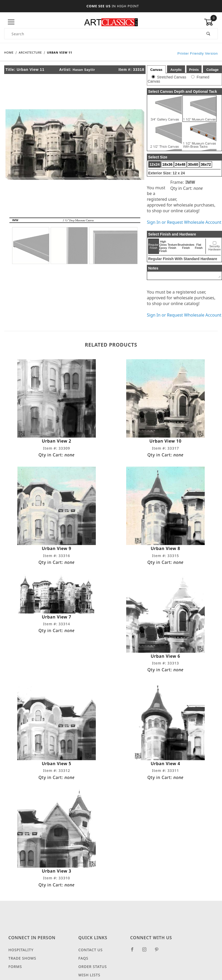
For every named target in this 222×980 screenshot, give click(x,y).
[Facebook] (134, 952)
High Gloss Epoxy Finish (163, 246)
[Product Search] (102, 34)
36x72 (206, 164)
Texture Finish (172, 246)
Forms (15, 967)
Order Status (93, 967)
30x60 (193, 164)
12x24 (155, 164)
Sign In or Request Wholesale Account (184, 222)
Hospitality (21, 950)
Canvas (156, 70)
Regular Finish (154, 246)
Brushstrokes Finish (186, 246)
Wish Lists (89, 975)
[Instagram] (147, 952)
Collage (212, 70)
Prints (194, 70)
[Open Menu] (11, 22)
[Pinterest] (159, 952)
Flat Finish (199, 246)
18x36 (167, 164)
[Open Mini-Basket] (211, 22)
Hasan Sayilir (84, 70)
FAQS (83, 958)
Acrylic (176, 70)
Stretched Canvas (172, 77)
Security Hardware (215, 248)
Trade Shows (22, 958)
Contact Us (90, 950)
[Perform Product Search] (209, 34)
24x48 (180, 164)
